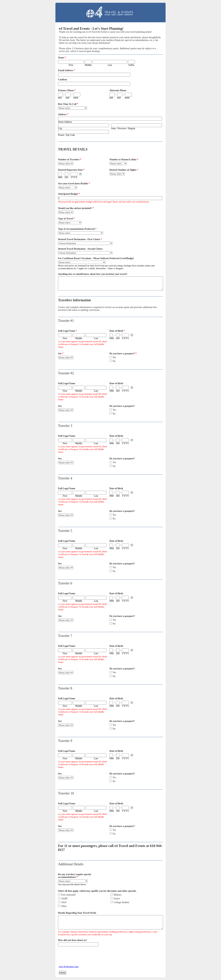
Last (110, 65)
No (114, 361)
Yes (114, 357)
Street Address (65, 122)
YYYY (74, 177)
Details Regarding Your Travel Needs (77, 913)
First (71, 65)
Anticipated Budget (69, 194)
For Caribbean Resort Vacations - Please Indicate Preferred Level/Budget (96, 258)
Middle (88, 65)
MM (60, 177)
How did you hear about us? (73, 940)
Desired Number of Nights (124, 170)
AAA (64, 902)
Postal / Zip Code (66, 135)
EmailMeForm (110, 13)
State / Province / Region (123, 128)
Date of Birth (117, 331)
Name (62, 58)
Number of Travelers (70, 160)
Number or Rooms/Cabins (124, 160)
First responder (68, 895)
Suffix (131, 65)
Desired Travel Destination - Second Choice (80, 249)
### (60, 98)
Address (63, 114)
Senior (117, 899)
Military (118, 895)
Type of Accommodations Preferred (77, 229)
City (60, 128)
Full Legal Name (68, 331)
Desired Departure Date (71, 170)
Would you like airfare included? (76, 208)
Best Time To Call (68, 104)
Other (64, 906)
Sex (61, 354)
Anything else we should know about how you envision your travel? (93, 274)
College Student (121, 902)
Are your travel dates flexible (74, 184)
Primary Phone (67, 90)
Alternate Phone (118, 90)
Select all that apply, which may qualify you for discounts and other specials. (97, 891)
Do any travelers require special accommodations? (74, 876)
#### (76, 98)
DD (66, 177)
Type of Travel (66, 219)
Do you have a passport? (123, 354)
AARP (64, 899)
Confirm (62, 80)
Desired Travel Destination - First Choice (80, 239)
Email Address (66, 70)
